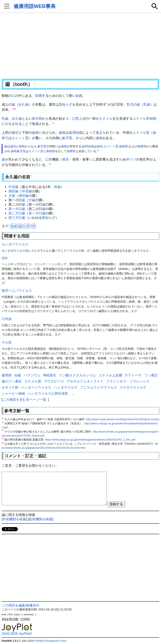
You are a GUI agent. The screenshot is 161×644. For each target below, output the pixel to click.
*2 (15, 109)
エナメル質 (107, 119)
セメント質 (20, 138)
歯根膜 (123, 146)
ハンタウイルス (66, 387)
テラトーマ (133, 375)
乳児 (130, 104)
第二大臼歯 (17, 213)
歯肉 (100, 146)
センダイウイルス (15, 244)
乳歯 (147, 104)
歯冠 (15, 133)
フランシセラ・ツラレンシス (128, 381)
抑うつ (131, 159)
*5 (50, 164)
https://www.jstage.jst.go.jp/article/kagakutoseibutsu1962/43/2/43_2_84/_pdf (90, 440)
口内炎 (7, 319)
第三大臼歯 (17, 218)
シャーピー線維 (13, 393)
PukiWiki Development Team (50, 641)
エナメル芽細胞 (144, 119)
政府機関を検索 (41, 519)
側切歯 (13, 191)
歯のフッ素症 (12, 381)
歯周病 (7, 375)
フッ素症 (151, 375)
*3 (53, 123)
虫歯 (18, 375)
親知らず (65, 104)
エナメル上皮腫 (110, 375)
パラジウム (32, 375)
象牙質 (67, 138)
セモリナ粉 (10, 387)
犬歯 (12, 196)
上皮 (82, 119)
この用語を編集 (13, 605)
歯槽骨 (142, 146)
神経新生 (50, 375)
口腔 (76, 119)
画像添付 (33, 605)
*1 (13, 109)
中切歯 (13, 187)
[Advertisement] (81, 46)
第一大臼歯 (17, 209)
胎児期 (37, 119)
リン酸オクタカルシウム (77, 375)
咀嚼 (39, 96)
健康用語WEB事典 (35, 6)
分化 (8, 124)
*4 (98, 150)
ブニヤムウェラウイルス (98, 387)
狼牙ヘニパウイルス (17, 291)
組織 (79, 96)
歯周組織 (76, 133)
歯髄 (99, 138)
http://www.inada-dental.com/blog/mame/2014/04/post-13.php (123, 419)
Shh (5, 258)
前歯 (57, 187)
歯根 (35, 133)
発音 (65, 159)
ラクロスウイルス (133, 387)
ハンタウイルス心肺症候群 (48, 393)
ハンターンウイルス (36, 387)
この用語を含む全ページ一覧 (24, 400)
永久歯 (24, 104)
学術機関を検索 (14, 519)
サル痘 (7, 342)
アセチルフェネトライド (85, 381)
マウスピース (54, 381)
